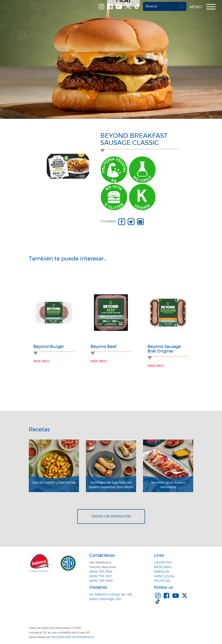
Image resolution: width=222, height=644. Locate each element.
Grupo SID (163, 563)
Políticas (162, 581)
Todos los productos (111, 517)
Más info (42, 361)
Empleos (162, 572)
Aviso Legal (164, 576)
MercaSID (163, 567)
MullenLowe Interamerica (73, 637)
